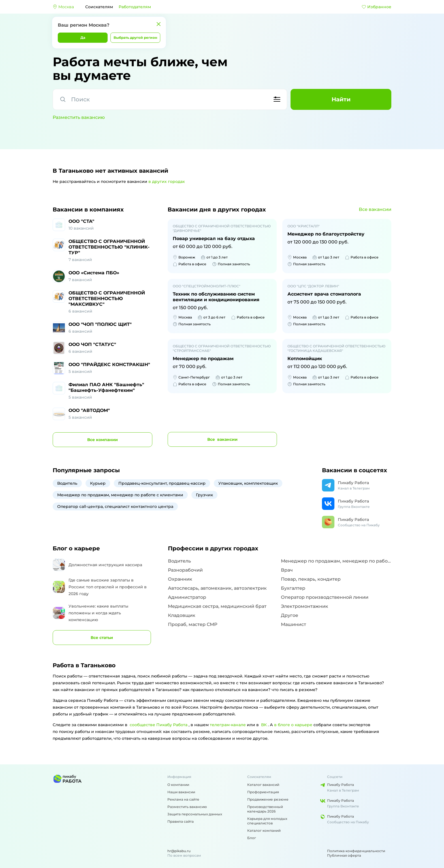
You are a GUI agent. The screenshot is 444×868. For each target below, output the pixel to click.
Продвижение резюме (268, 799)
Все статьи (102, 638)
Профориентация (263, 792)
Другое (290, 615)
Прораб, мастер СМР (193, 624)
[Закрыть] (159, 24)
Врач (287, 570)
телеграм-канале (228, 725)
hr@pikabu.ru (179, 851)
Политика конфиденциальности (356, 851)
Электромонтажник (305, 606)
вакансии (222, 439)
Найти (341, 99)
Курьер (98, 483)
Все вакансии (375, 209)
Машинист (293, 624)
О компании (178, 785)
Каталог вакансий (263, 785)
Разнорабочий (185, 570)
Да (83, 38)
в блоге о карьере (293, 725)
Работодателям (135, 7)
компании (103, 440)
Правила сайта (181, 821)
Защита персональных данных (195, 814)
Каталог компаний (264, 830)
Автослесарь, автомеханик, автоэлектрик (217, 588)
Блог (252, 838)
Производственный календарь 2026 (265, 809)
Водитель (67, 483)
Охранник (180, 579)
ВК (264, 725)
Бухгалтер (293, 588)
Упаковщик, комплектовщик (248, 483)
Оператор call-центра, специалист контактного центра (115, 506)
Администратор (187, 597)
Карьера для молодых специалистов (267, 821)
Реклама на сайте (183, 799)
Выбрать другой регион (135, 38)
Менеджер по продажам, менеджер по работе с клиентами (120, 495)
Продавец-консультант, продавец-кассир (162, 483)
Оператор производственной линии (325, 597)
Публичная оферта (344, 855)
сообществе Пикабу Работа (159, 725)
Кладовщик (182, 615)
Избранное (376, 7)
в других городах (167, 181)
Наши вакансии (181, 792)
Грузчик (204, 495)
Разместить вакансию (79, 117)
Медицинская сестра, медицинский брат (217, 606)
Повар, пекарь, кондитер (311, 579)
